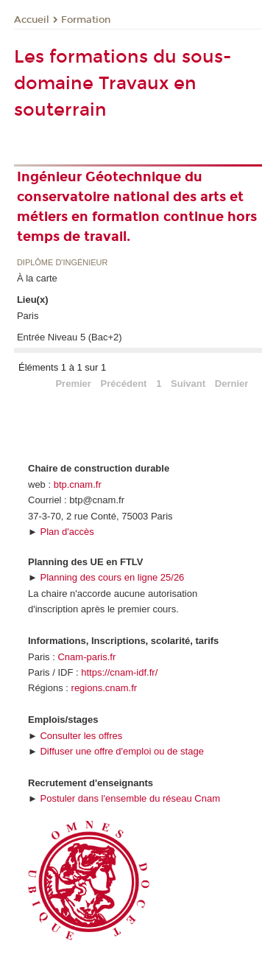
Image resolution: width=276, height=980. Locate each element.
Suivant (188, 384)
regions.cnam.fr (105, 688)
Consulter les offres (81, 736)
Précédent (124, 384)
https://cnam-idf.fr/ (119, 672)
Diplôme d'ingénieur (63, 263)
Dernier (232, 384)
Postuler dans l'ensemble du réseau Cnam (130, 798)
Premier (73, 384)
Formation (86, 20)
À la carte (37, 278)
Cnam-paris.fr (86, 657)
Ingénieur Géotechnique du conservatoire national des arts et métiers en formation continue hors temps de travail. (137, 207)
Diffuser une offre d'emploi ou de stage (121, 751)
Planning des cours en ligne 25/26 (112, 577)
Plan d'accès (67, 532)
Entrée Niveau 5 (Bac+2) (70, 337)
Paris (28, 316)
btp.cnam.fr (78, 484)
